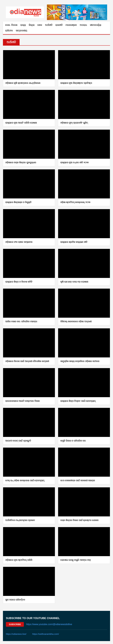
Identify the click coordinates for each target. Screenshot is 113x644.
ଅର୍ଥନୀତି (49, 25)
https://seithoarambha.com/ (46, 634)
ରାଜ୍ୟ (23, 25)
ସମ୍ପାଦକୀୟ (21, 31)
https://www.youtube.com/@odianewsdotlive (49, 624)
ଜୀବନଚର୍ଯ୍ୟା (96, 25)
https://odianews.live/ (16, 634)
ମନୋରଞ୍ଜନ (71, 25)
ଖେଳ (40, 25)
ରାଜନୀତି (59, 25)
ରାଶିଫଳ (9, 31)
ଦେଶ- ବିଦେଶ (11, 25)
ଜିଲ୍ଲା (32, 25)
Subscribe (15, 624)
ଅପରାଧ (83, 25)
